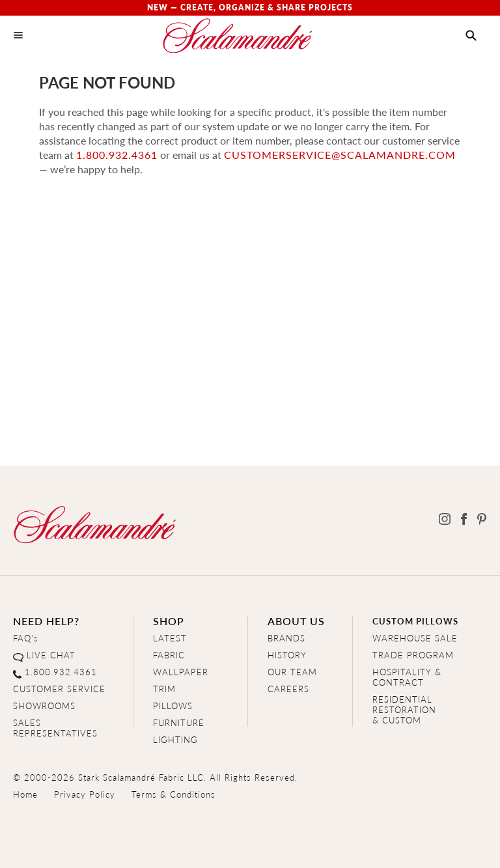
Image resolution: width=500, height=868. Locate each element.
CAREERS (288, 689)
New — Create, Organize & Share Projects (250, 7)
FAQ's (26, 638)
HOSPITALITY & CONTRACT (407, 677)
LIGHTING (175, 739)
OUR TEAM (292, 672)
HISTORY (287, 655)
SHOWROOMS (44, 706)
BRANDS (286, 638)
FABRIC (169, 655)
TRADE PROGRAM (413, 655)
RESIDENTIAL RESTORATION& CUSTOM (404, 709)
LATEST (170, 638)
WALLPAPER (181, 672)
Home (25, 794)
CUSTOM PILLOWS (415, 621)
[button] (471, 36)
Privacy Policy (85, 794)
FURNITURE (179, 722)
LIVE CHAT (51, 655)
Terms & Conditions (174, 794)
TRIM (164, 689)
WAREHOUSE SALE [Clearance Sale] (415, 638)
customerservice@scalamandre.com (340, 155)
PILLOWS (173, 706)
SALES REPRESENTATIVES (55, 728)
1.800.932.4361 (117, 155)
